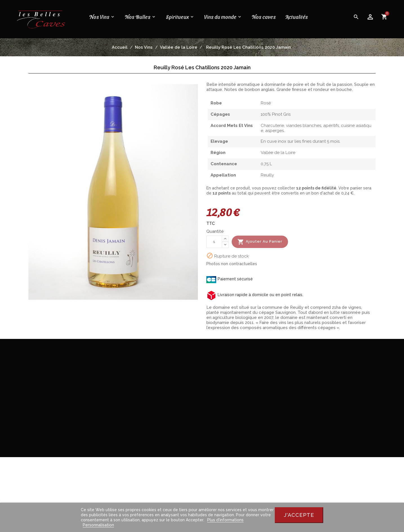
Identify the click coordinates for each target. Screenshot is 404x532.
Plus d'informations (225, 520)
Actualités (296, 17)
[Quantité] (214, 242)
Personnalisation (98, 525)
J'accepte (299, 515)
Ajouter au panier (260, 242)
